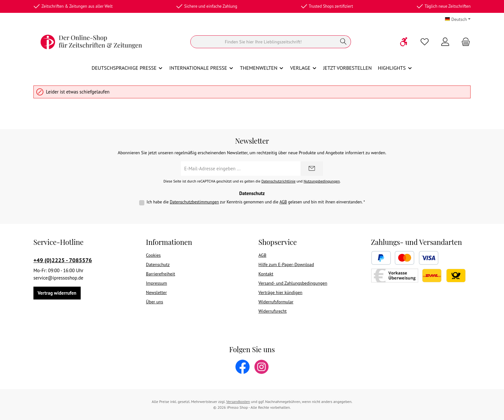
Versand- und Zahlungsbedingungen (293, 283)
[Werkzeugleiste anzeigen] (404, 42)
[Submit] (312, 169)
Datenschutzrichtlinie (278, 181)
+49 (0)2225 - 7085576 (63, 260)
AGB (283, 202)
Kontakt (266, 274)
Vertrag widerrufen (57, 293)
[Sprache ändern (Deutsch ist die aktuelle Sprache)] (458, 19)
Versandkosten (238, 402)
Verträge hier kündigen (280, 292)
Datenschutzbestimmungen (194, 202)
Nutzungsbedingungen (322, 181)
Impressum (157, 283)
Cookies (153, 255)
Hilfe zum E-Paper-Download (286, 264)
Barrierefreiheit (161, 274)
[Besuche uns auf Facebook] (243, 367)
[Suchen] (263, 42)
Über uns (154, 302)
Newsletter (156, 292)
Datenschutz (158, 264)
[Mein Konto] (445, 42)
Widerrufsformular (276, 302)
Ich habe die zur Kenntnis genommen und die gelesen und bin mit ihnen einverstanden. (256, 202)
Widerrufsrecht (273, 311)
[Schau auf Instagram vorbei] (261, 367)
